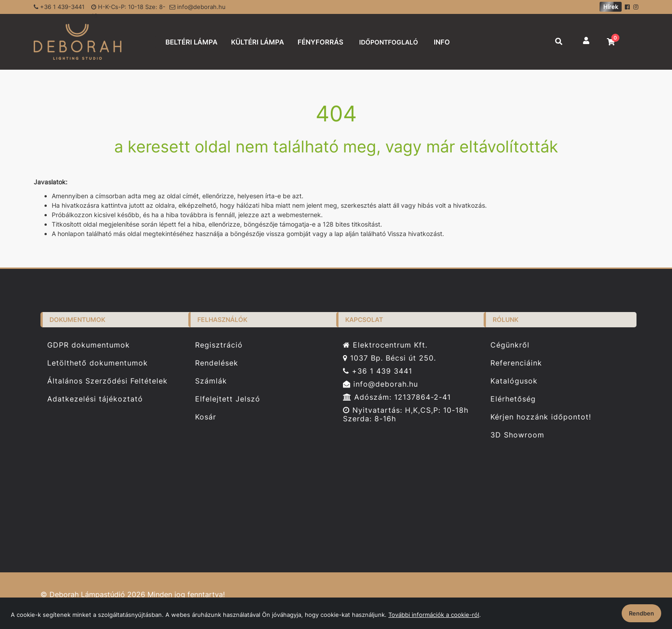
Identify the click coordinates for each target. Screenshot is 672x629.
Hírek (611, 7)
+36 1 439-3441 (59, 7)
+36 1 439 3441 (378, 371)
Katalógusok (514, 381)
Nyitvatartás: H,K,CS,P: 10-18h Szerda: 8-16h (406, 415)
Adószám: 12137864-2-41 (397, 397)
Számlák (211, 381)
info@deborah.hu (198, 7)
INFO (442, 42)
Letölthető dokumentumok (98, 363)
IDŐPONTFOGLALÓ (389, 42)
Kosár (206, 417)
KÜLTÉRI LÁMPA (258, 42)
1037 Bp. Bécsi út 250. (389, 358)
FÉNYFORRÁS (320, 42)
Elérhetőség (513, 399)
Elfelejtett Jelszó (228, 399)
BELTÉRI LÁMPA (191, 42)
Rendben (641, 613)
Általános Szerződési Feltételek (107, 381)
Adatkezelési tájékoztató (95, 399)
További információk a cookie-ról (434, 615)
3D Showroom (517, 435)
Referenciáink (516, 363)
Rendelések (217, 363)
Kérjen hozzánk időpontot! (541, 417)
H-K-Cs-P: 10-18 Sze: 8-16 (128, 9)
